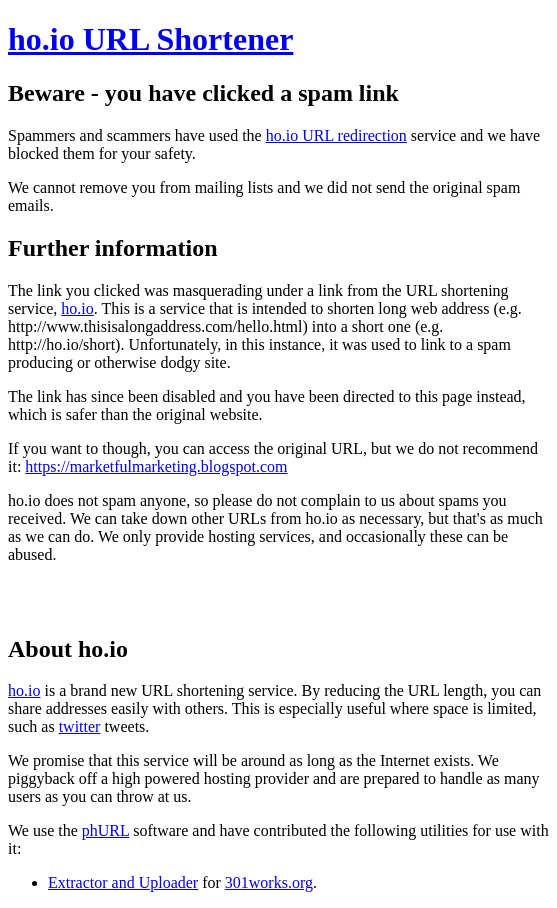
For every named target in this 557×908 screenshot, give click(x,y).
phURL (105, 830)
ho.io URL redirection (336, 135)
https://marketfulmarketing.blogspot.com (156, 466)
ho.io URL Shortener (150, 39)
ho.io (77, 308)
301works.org (269, 882)
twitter (80, 726)
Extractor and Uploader (123, 882)
